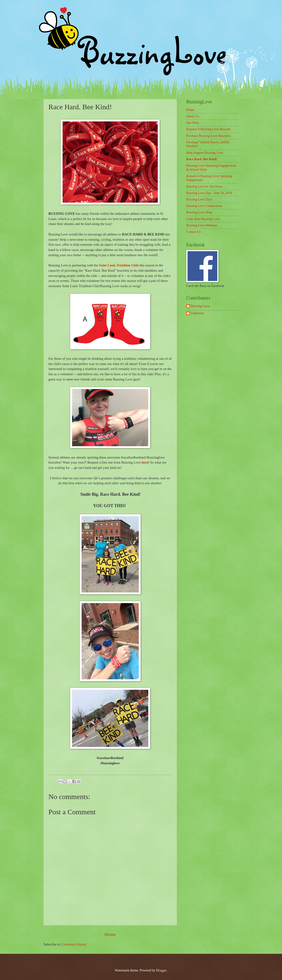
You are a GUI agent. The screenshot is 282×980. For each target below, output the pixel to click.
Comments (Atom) (74, 944)
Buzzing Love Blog (199, 212)
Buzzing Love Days (199, 199)
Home (110, 934)
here (145, 462)
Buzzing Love (200, 306)
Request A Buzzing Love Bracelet (209, 129)
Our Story (193, 123)
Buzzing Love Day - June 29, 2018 (209, 193)
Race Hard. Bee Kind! (202, 159)
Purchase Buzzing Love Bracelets (208, 136)
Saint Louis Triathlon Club (119, 265)
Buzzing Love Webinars (202, 225)
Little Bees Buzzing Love (203, 219)
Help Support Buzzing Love (205, 153)
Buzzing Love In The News (204, 187)
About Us (193, 116)
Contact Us (194, 232)
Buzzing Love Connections (204, 206)
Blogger (161, 970)
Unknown (198, 313)
